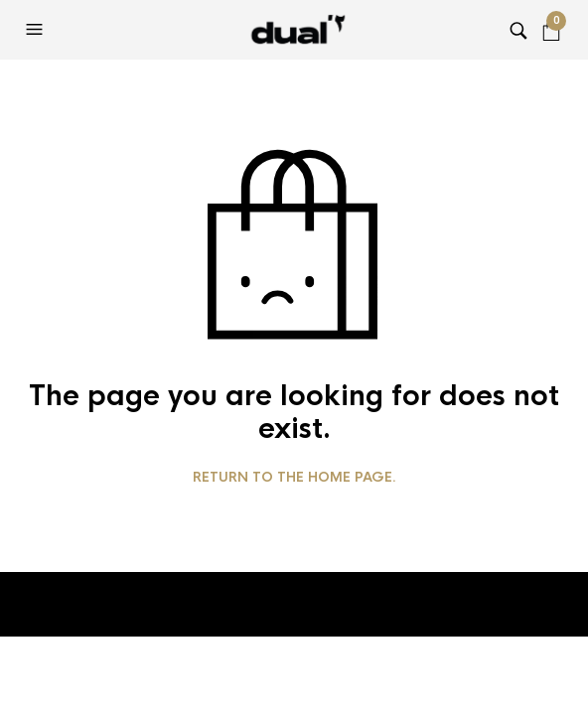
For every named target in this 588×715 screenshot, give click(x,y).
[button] (37, 30)
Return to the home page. (294, 478)
